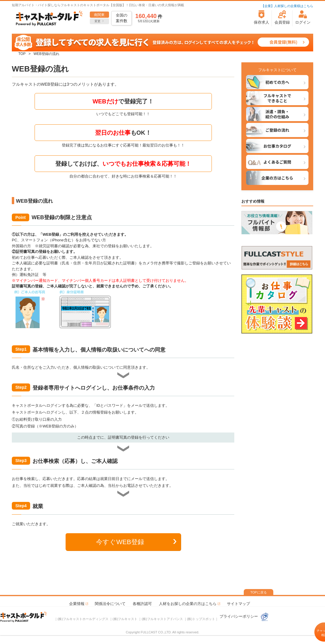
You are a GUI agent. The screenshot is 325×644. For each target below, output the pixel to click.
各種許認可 (142, 604)
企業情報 (77, 604)
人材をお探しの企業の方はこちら (188, 604)
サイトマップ (238, 604)
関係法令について (110, 604)
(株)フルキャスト (125, 619)
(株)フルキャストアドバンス (162, 619)
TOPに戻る (258, 592)
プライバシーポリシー (239, 616)
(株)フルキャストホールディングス (83, 619)
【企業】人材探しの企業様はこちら (287, 6)
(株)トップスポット (201, 619)
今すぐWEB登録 (120, 542)
